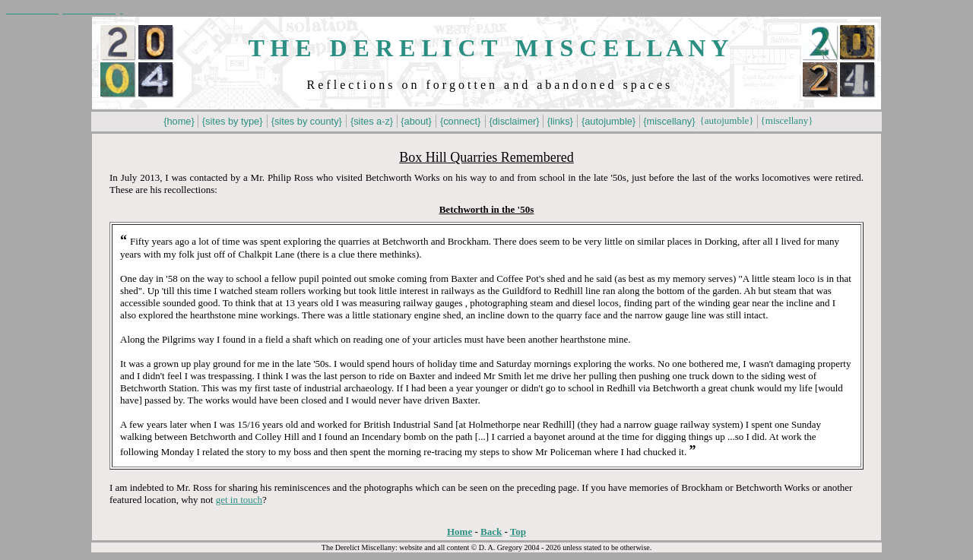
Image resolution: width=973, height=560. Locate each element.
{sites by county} (306, 121)
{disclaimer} (514, 121)
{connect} (460, 121)
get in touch (239, 500)
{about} (417, 121)
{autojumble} (608, 121)
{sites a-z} (371, 121)
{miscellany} (669, 121)
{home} (179, 121)
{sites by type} (232, 121)
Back (491, 532)
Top (518, 532)
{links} (560, 121)
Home (460, 532)
